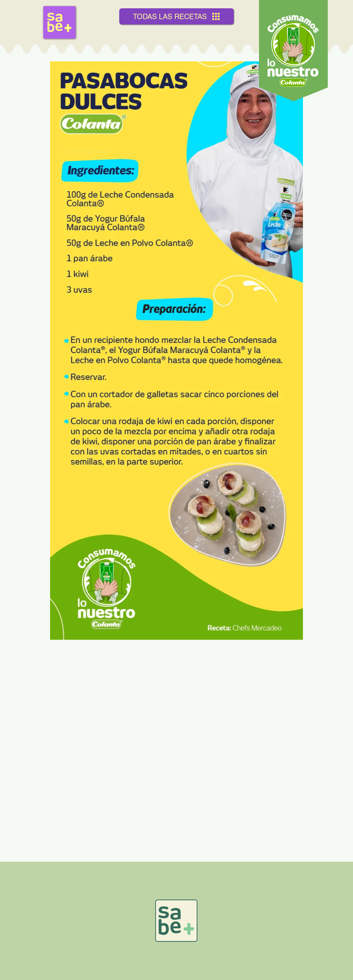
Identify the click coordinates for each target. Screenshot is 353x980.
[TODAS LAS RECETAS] (176, 16)
